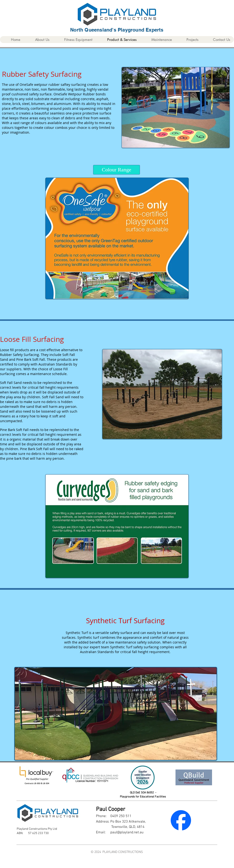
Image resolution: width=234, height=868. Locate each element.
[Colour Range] (117, 170)
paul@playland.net (125, 832)
